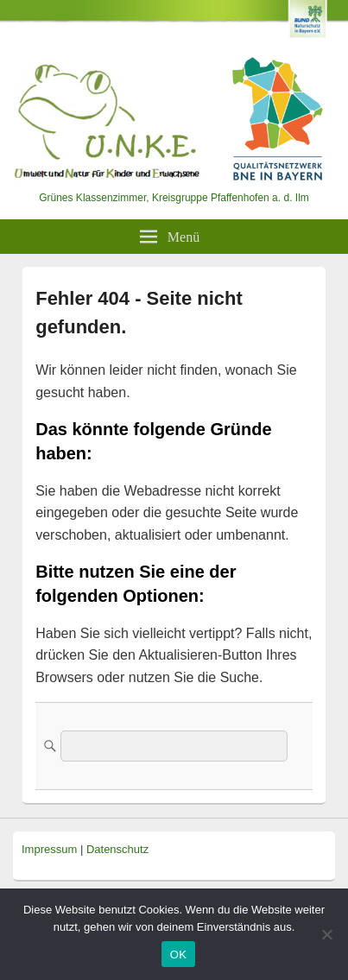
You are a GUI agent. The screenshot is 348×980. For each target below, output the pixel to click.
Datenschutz (117, 849)
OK (178, 955)
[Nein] (326, 934)
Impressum (49, 849)
